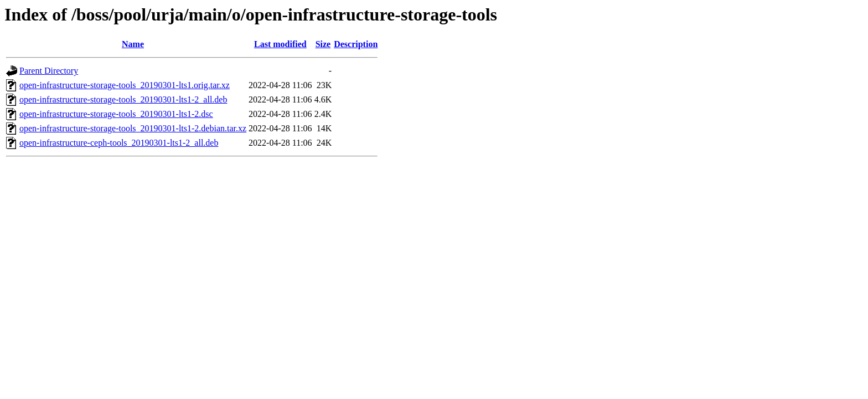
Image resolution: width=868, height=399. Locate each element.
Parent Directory (49, 71)
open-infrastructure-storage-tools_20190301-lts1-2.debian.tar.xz (133, 128)
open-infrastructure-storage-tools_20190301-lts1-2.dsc (116, 114)
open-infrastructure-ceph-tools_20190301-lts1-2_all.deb (119, 143)
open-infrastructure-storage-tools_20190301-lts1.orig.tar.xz (125, 85)
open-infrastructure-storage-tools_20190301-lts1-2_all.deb (123, 99)
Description (356, 44)
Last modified (280, 44)
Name (133, 44)
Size (323, 44)
